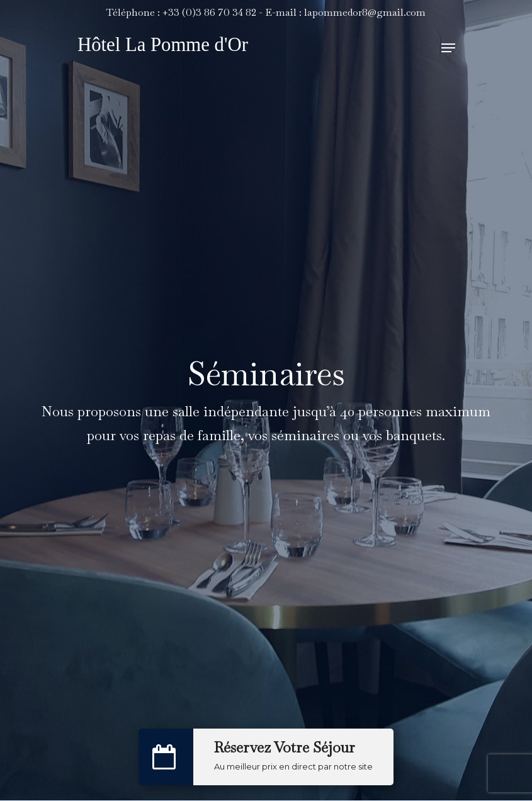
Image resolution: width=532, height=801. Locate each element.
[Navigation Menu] (448, 48)
